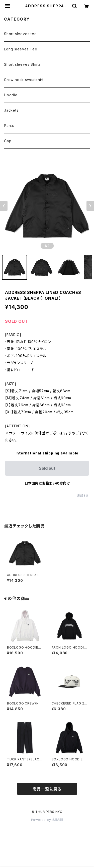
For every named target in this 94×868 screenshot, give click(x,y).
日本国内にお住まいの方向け (47, 483)
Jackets (11, 110)
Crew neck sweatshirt (24, 80)
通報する (83, 496)
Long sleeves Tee (21, 49)
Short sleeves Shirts (22, 64)
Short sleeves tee (20, 34)
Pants (9, 126)
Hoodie (11, 95)
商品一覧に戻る (47, 789)
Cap (8, 141)
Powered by (47, 820)
